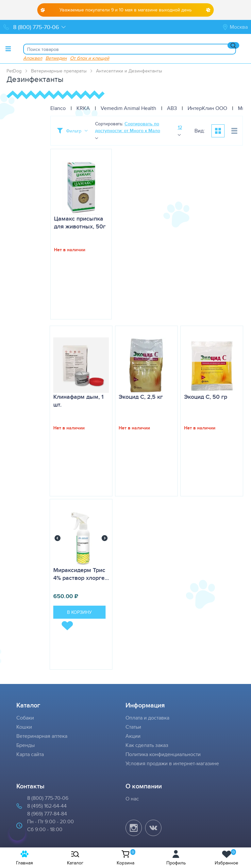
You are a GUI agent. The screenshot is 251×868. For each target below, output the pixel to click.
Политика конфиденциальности (163, 754)
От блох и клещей (90, 58)
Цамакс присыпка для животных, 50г (80, 223)
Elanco (58, 108)
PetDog (14, 71)
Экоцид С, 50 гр (206, 397)
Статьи (133, 727)
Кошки (24, 727)
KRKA (83, 108)
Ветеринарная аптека (42, 736)
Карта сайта (30, 754)
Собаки (25, 718)
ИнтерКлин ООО (207, 108)
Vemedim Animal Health (128, 108)
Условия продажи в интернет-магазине (172, 763)
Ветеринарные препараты (59, 71)
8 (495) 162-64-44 (47, 806)
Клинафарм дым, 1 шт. (78, 401)
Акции (133, 736)
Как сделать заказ (147, 745)
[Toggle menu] (8, 49)
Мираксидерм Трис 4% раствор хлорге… (81, 574)
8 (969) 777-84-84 (47, 814)
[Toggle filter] (72, 131)
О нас (132, 799)
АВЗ (172, 108)
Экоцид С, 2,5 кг (141, 397)
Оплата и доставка (147, 718)
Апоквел (33, 58)
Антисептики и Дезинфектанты (129, 71)
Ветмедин (56, 58)
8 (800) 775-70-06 (48, 798)
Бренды (25, 745)
